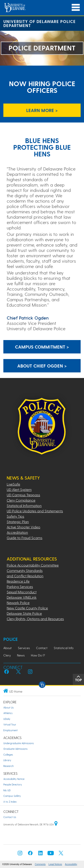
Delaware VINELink (22, 597)
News (21, 655)
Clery (7, 655)
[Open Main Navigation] (76, 7)
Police (11, 639)
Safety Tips (15, 516)
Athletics (8, 713)
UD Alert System (19, 489)
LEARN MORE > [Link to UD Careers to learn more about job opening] (42, 110)
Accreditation (17, 532)
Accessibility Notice (14, 779)
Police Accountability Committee (33, 565)
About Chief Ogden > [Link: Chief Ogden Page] (42, 366)
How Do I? (38, 655)
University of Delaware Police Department (40, 23)
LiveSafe (13, 484)
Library (7, 760)
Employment (11, 730)
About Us (9, 707)
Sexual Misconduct (22, 592)
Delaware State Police (24, 613)
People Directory (13, 784)
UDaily (7, 719)
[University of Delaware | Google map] (56, 824)
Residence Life (18, 581)
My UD (7, 790)
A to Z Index (10, 802)
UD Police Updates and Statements (35, 511)
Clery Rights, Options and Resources (35, 619)
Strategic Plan (18, 522)
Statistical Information (24, 506)
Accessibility (71, 864)
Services (24, 648)
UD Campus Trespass (23, 495)
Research (9, 766)
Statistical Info (64, 648)
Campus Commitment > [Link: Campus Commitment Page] (42, 347)
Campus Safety (12, 796)
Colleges (8, 755)
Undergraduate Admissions (19, 743)
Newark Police (18, 603)
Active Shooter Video (24, 527)
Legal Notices (55, 864)
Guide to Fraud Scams (25, 538)
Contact (42, 648)
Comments (40, 864)
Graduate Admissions (15, 749)
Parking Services (20, 587)
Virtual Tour (10, 724)
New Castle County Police (27, 608)
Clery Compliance (21, 500)
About (8, 648)
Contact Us (10, 817)
